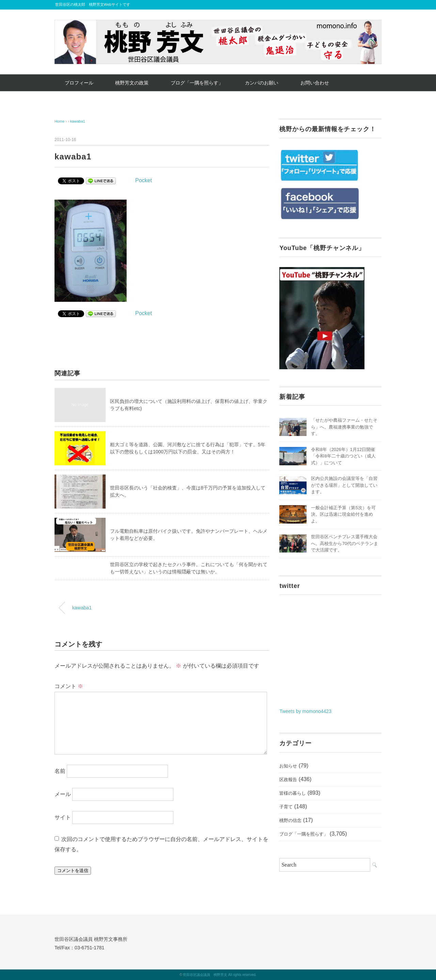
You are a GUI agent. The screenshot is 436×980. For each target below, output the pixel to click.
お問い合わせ (315, 83)
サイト (63, 817)
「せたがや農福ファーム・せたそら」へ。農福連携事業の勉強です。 (344, 427)
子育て (286, 807)
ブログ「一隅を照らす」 (197, 83)
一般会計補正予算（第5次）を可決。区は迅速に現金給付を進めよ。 (343, 514)
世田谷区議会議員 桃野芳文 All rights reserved (219, 975)
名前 (60, 771)
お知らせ (288, 766)
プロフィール (79, 83)
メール (63, 794)
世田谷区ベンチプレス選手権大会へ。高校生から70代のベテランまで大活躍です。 (344, 543)
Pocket (144, 180)
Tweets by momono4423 (305, 711)
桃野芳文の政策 (132, 83)
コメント (69, 686)
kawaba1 (78, 121)
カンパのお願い (262, 83)
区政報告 (288, 780)
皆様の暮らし (293, 793)
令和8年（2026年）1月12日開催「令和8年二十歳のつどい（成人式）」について (343, 456)
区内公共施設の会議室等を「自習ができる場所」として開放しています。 (344, 485)
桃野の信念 (290, 820)
